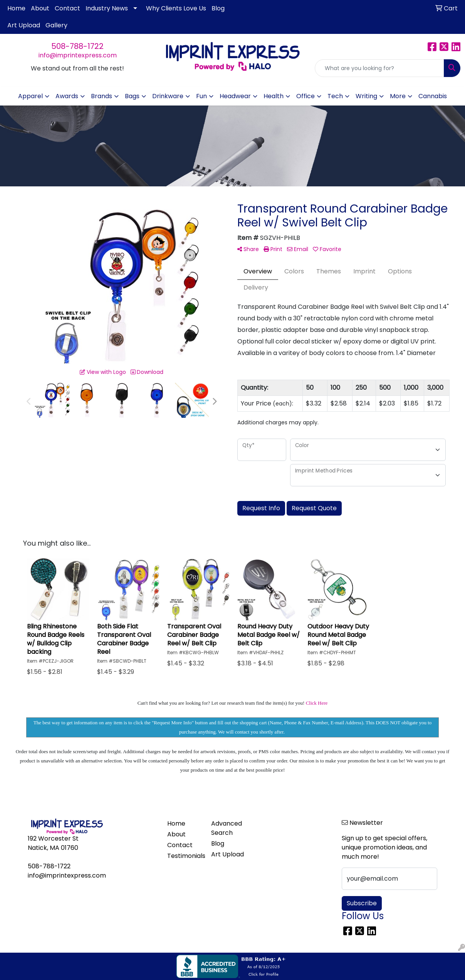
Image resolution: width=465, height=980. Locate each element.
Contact (67, 8)
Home (16, 8)
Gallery (56, 25)
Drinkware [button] (168, 96)
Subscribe (362, 903)
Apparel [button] (30, 96)
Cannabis (433, 96)
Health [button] (274, 96)
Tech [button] (335, 96)
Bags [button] (132, 96)
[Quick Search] (379, 68)
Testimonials (184, 856)
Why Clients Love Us (176, 8)
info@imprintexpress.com (78, 55)
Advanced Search (227, 828)
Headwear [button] (235, 96)
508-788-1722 (77, 46)
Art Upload (24, 25)
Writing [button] (366, 96)
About (40, 8)
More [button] (398, 96)
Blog (218, 8)
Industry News (107, 8)
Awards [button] (67, 96)
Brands (102, 96)
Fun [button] (201, 96)
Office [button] (306, 96)
